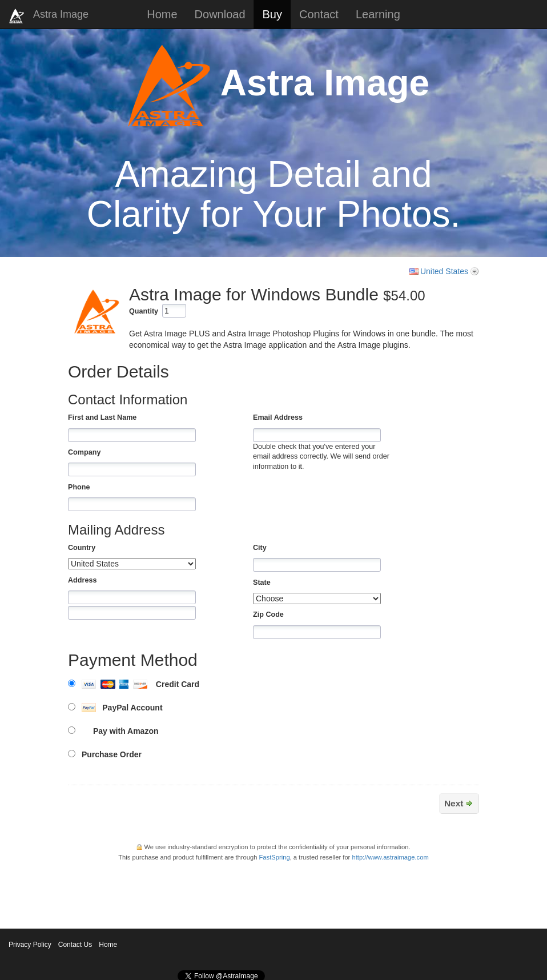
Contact (319, 14)
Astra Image (61, 14)
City (260, 548)
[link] (448, 881)
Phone (79, 487)
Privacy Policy (30, 945)
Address (82, 580)
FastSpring (275, 857)
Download (220, 14)
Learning (378, 14)
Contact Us (75, 945)
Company (84, 452)
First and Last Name (102, 417)
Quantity (144, 311)
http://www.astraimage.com (390, 857)
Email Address (278, 417)
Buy (272, 14)
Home (162, 14)
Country (82, 548)
